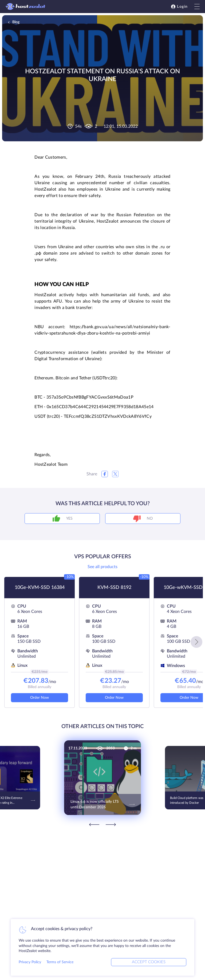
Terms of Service (60, 962)
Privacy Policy (30, 962)
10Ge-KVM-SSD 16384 (40, 588)
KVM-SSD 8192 (114, 588)
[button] (196, 642)
